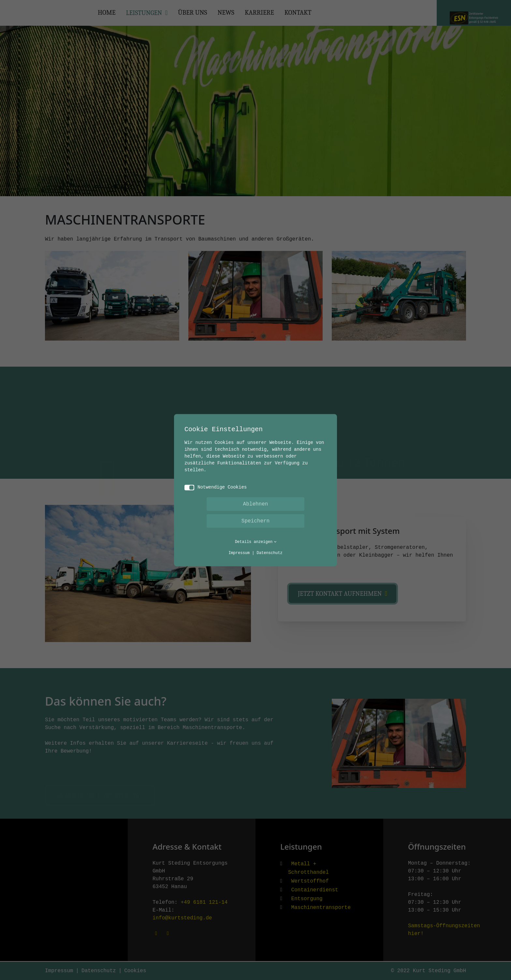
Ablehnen (256, 504)
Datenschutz (270, 553)
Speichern (255, 521)
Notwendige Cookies (216, 487)
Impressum (239, 553)
